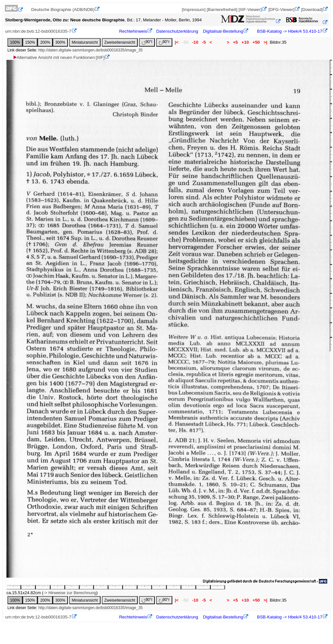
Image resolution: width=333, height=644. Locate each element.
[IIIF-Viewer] (250, 10)
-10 (195, 42)
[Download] (312, 10)
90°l (147, 42)
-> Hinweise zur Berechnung (70, 593)
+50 (256, 42)
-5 (204, 42)
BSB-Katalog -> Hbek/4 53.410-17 (289, 31)
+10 (245, 42)
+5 (236, 42)
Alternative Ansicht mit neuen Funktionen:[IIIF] (59, 57)
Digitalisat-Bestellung (223, 31)
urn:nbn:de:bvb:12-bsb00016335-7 (38, 31)
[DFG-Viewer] (281, 10)
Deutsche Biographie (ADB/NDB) (63, 10)
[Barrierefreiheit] (222, 10)
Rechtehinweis (133, 31)
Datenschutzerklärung (177, 31)
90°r (164, 42)
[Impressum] (193, 10)
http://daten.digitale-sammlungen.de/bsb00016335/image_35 (90, 50)
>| (265, 42)
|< (177, 42)
